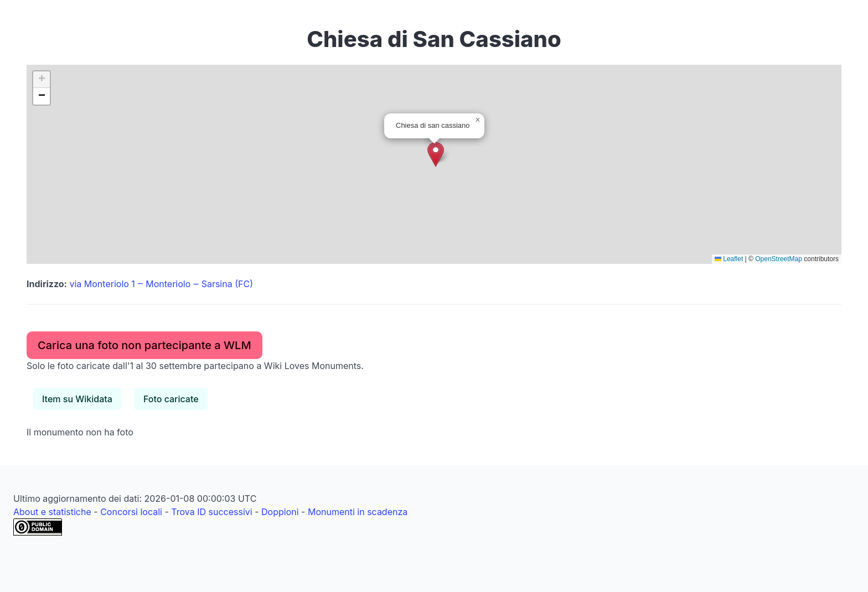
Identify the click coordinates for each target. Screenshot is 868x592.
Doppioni (280, 512)
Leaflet (729, 259)
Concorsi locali (131, 512)
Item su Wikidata (77, 399)
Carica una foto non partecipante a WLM (144, 345)
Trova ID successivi (211, 512)
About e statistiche (52, 512)
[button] (436, 154)
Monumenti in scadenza (358, 512)
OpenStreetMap (779, 259)
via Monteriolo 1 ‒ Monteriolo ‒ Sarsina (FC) (161, 284)
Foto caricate (171, 399)
